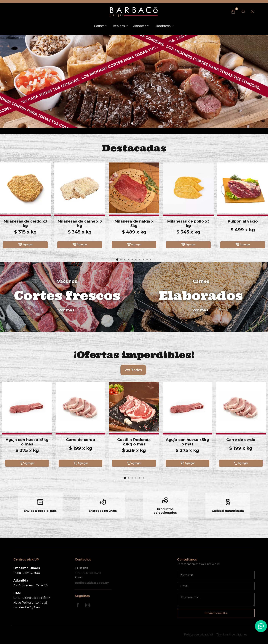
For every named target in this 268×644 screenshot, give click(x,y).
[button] (132, 123)
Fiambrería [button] (163, 26)
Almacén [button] (140, 26)
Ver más (66, 310)
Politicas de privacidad (198, 635)
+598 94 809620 (88, 573)
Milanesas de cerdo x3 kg (25, 223)
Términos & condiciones (232, 635)
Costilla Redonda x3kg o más (134, 442)
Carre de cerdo (81, 440)
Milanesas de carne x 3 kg (80, 223)
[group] (134, 81)
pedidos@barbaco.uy (92, 583)
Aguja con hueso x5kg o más (27, 442)
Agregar (25, 245)
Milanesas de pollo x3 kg (188, 223)
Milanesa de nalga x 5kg (134, 223)
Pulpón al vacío (243, 221)
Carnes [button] (99, 26)
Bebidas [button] (119, 26)
